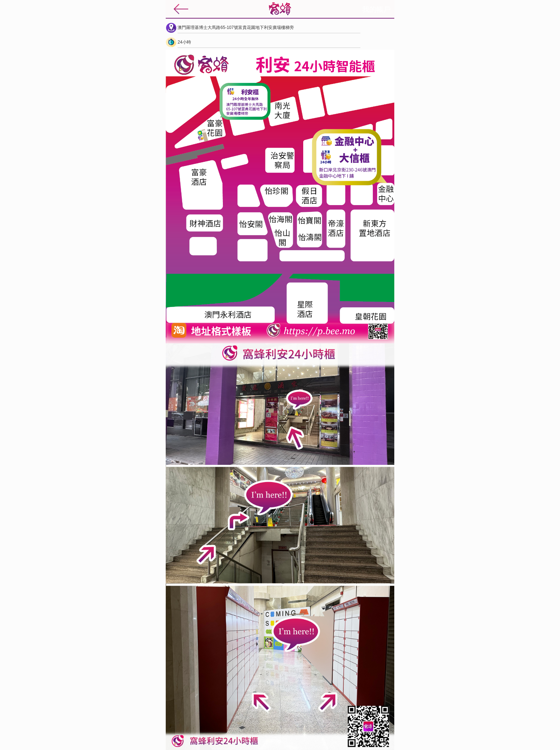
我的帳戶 (376, 9)
